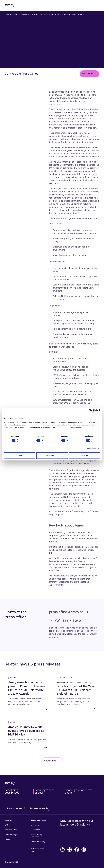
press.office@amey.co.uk (69, 612)
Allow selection (52, 455)
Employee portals (15, 808)
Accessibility (35, 825)
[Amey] (10, 5)
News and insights (12, 835)
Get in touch (88, 74)
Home (7, 14)
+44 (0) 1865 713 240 (65, 621)
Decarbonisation (11, 830)
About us (8, 821)
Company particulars (38, 821)
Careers (8, 840)
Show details (91, 449)
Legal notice (35, 830)
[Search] (90, 5)
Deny (20, 455)
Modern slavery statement (36, 836)
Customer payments (39, 808)
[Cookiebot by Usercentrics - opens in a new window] (90, 411)
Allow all (84, 455)
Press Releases (25, 14)
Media (14, 14)
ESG (6, 825)
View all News (50, 761)
